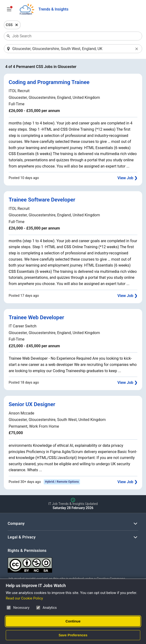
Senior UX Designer (32, 404)
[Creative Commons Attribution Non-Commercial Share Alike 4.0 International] (73, 563)
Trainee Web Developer (36, 317)
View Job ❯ (127, 178)
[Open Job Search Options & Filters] (9, 9)
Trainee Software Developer (42, 200)
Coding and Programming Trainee (49, 82)
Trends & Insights (53, 9)
